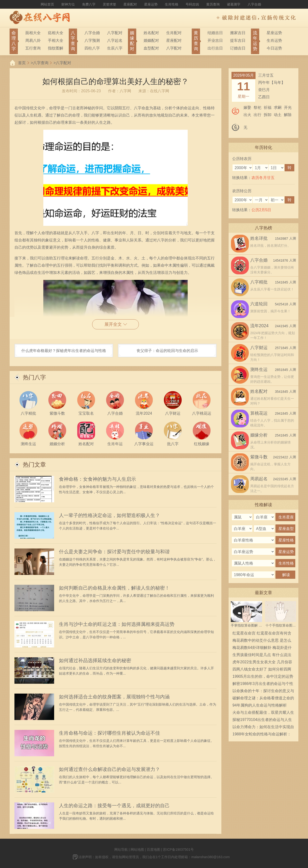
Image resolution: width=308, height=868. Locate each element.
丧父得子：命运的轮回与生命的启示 (167, 351)
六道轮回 (259, 304)
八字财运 (259, 348)
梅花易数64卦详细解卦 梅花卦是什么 (262, 648)
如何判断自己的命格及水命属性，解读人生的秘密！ (114, 588)
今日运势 (274, 48)
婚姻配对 (151, 40)
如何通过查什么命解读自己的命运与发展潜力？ (109, 769)
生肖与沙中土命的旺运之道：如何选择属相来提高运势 (117, 624)
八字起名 (115, 40)
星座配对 (130, 4)
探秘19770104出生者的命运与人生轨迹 (262, 720)
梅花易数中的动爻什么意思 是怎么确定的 (262, 641)
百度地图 (154, 850)
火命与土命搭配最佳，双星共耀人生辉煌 (263, 713)
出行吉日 (215, 48)
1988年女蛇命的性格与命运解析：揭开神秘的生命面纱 (262, 735)
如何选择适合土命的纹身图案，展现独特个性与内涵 (114, 697)
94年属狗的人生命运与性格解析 (260, 705)
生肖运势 (274, 40)
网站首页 (47, 4)
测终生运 (259, 369)
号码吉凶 (192, 4)
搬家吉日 (238, 33)
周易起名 (259, 479)
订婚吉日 (238, 48)
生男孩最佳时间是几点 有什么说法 (262, 655)
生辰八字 (115, 48)
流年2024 (259, 326)
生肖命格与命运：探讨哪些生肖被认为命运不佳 (109, 733)
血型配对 (151, 48)
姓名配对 (151, 33)
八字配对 (115, 33)
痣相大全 (56, 33)
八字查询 (41, 63)
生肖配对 (174, 33)
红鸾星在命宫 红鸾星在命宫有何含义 (262, 634)
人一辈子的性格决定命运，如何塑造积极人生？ (109, 515)
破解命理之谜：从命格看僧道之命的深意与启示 (263, 699)
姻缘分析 (259, 435)
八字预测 (92, 40)
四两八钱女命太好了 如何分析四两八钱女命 (262, 670)
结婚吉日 (215, 33)
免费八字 (89, 4)
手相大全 (56, 40)
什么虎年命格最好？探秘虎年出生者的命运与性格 (64, 351)
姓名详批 (259, 238)
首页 (22, 63)
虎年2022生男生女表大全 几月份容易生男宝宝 (262, 663)
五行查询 (33, 48)
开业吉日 (215, 40)
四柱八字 (92, 48)
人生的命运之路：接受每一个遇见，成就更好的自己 (114, 806)
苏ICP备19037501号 (178, 850)
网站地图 (137, 850)
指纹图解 (56, 48)
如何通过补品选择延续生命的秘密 (95, 660)
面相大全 (33, 33)
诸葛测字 (234, 4)
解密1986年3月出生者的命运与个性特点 (263, 684)
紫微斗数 (259, 457)
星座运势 (151, 4)
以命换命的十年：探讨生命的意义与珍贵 (263, 692)
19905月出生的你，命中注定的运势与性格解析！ (263, 677)
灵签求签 (109, 4)
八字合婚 (254, 4)
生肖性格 (172, 4)
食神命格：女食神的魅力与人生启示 (97, 479)
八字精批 (259, 282)
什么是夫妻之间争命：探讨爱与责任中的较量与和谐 (114, 552)
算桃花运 (259, 413)
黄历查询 (213, 4)
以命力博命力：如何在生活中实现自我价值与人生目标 (263, 728)
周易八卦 (33, 40)
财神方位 (68, 4)
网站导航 (121, 850)
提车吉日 (238, 40)
